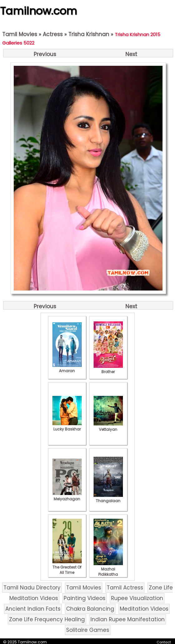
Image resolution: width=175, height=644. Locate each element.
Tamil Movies (20, 34)
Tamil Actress (125, 588)
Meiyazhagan (67, 496)
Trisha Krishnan (89, 34)
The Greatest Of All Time (67, 567)
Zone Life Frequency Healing (47, 619)
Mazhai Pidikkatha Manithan (108, 572)
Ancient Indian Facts (33, 609)
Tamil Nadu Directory (32, 588)
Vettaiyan (108, 427)
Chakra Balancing (90, 609)
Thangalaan (108, 498)
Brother (108, 369)
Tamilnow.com (39, 11)
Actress (53, 34)
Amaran (67, 368)
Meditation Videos (144, 609)
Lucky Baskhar (67, 426)
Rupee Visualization (137, 598)
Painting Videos (85, 598)
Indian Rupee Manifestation (128, 619)
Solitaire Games (88, 630)
